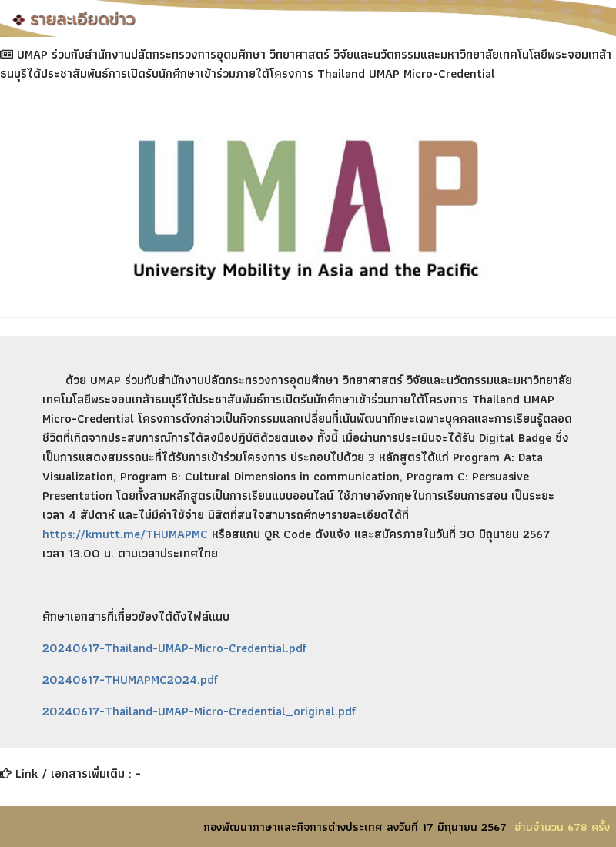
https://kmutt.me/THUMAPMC (125, 534)
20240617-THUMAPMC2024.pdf (130, 680)
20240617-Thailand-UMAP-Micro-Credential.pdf (174, 648)
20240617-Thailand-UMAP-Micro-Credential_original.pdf (199, 711)
